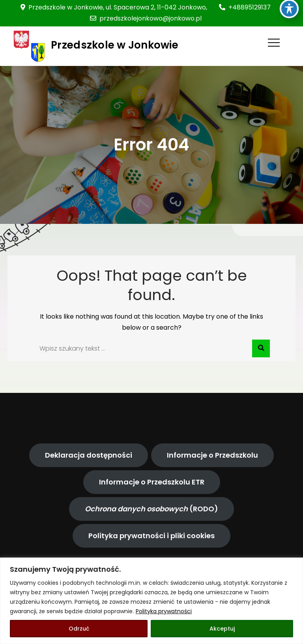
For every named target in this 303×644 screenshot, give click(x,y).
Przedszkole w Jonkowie (115, 45)
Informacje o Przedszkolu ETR (152, 482)
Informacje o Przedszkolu (212, 455)
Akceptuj (222, 629)
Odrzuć (79, 629)
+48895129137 (245, 7)
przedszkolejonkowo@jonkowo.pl (146, 18)
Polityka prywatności (164, 611)
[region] (151, 601)
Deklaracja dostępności (89, 455)
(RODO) (151, 509)
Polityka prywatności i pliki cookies (151, 536)
